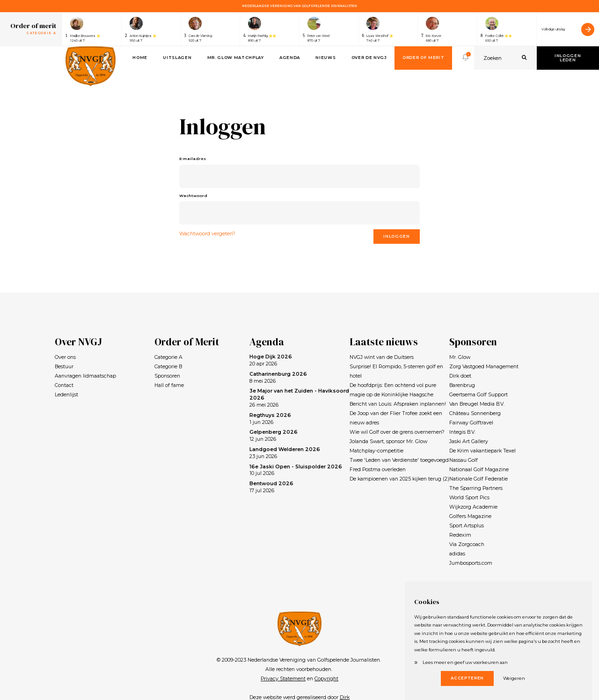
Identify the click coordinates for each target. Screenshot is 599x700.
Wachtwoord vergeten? (207, 234)
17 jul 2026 (271, 487)
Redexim (460, 535)
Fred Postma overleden (378, 470)
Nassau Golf (464, 460)
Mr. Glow (460, 357)
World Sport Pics (469, 498)
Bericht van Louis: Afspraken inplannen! (398, 404)
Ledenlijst (66, 395)
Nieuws (325, 58)
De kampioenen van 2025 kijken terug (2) (399, 479)
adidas (457, 554)
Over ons (65, 357)
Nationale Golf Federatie (478, 479)
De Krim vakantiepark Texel (482, 451)
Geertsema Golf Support (478, 395)
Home (140, 58)
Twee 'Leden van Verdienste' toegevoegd (399, 460)
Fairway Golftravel (471, 423)
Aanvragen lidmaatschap (85, 376)
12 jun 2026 (274, 436)
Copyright (326, 679)
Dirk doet (460, 376)
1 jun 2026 (270, 419)
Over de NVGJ (369, 58)
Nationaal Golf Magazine (479, 470)
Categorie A (168, 357)
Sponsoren (167, 376)
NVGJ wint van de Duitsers (382, 357)
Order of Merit (423, 58)
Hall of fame (169, 385)
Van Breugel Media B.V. (477, 404)
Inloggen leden (568, 58)
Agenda (290, 58)
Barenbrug (462, 385)
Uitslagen (177, 58)
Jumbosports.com (471, 563)
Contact (64, 385)
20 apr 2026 (271, 360)
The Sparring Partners (476, 488)
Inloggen (396, 236)
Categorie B (168, 367)
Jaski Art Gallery (469, 441)
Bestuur (64, 367)
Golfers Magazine (470, 516)
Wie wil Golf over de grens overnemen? (397, 432)
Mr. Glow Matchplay (236, 58)
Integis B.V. (462, 432)
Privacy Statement (283, 679)
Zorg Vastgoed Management (484, 367)
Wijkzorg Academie (473, 507)
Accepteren (467, 678)
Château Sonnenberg (475, 413)
